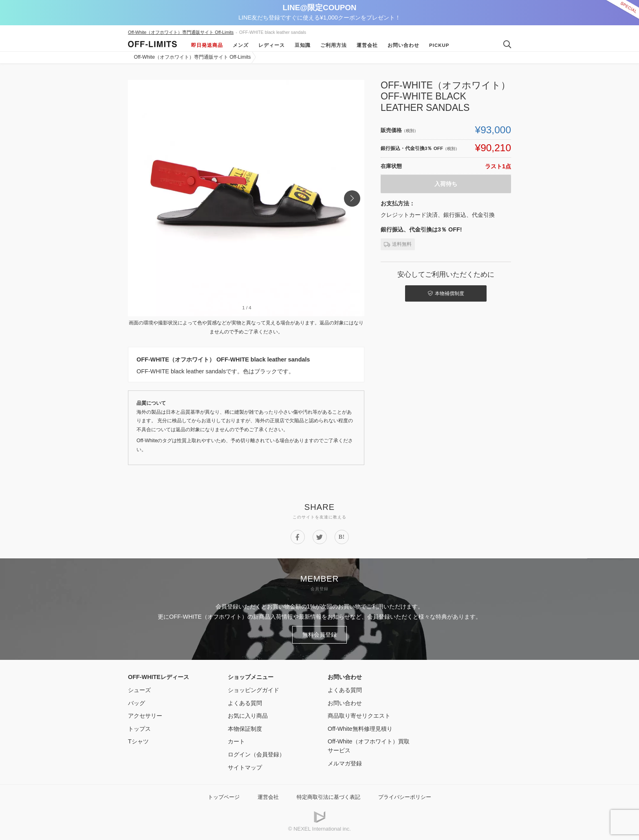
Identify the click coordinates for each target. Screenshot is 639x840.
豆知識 (303, 45)
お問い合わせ (403, 45)
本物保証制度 (245, 729)
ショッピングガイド (253, 690)
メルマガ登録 (345, 763)
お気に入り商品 (248, 716)
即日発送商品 (207, 45)
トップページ (224, 797)
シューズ (139, 690)
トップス (139, 729)
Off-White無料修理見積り (360, 729)
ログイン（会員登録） (256, 754)
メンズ (241, 45)
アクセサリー (145, 716)
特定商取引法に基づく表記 (328, 797)
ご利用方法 (334, 45)
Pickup (439, 45)
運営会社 (367, 45)
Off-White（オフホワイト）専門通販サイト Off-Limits (181, 32)
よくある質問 (245, 703)
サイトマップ (245, 767)
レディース (272, 45)
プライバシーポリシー (405, 797)
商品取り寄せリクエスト (359, 716)
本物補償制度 (446, 293)
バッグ (137, 703)
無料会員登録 (319, 635)
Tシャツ (138, 741)
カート (236, 741)
